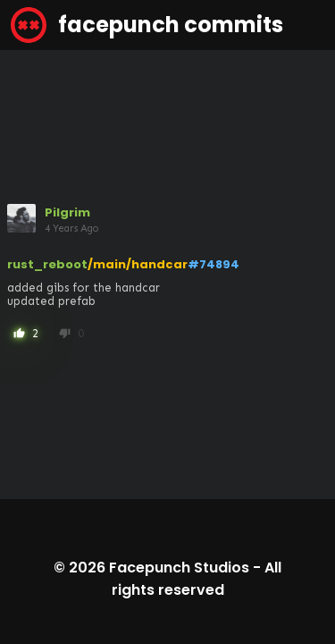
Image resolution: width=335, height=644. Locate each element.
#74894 (214, 264)
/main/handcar (138, 264)
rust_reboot (47, 264)
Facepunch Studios (179, 568)
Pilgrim (67, 212)
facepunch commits (147, 25)
